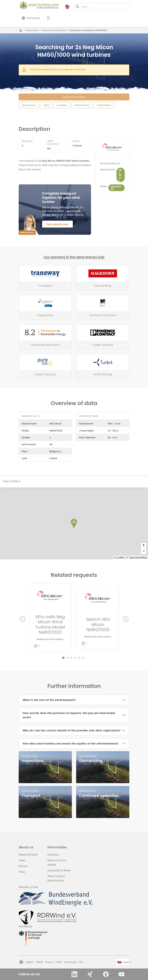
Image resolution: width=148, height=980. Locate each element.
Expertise (53, 854)
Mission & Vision (28, 854)
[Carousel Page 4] (75, 658)
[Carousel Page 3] (71, 658)
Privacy (49, 962)
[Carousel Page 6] (83, 658)
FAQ (81, 962)
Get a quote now (57, 224)
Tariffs (59, 962)
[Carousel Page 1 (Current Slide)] (63, 658)
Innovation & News (59, 870)
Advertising (70, 962)
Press (22, 872)
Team (22, 860)
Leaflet (119, 558)
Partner (23, 866)
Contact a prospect (74, 97)
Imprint (30, 962)
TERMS (40, 962)
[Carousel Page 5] (79, 658)
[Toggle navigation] (48, 18)
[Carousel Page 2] (67, 658)
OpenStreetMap (138, 558)
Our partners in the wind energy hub (74, 257)
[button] (67, 6)
